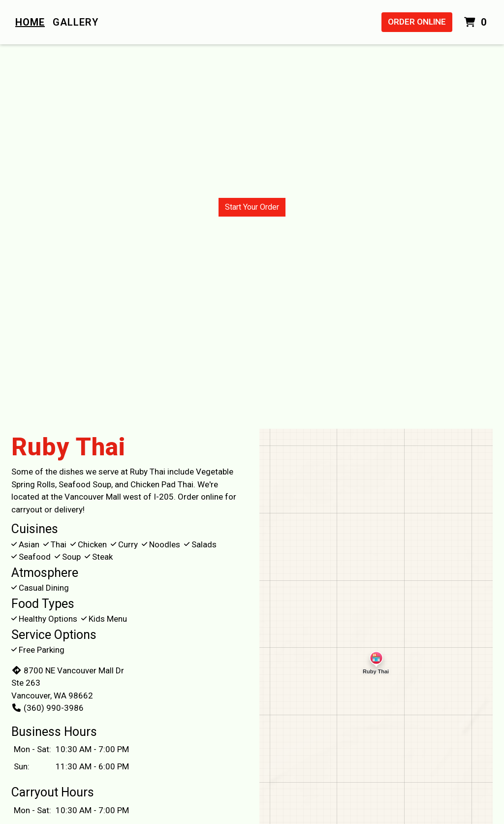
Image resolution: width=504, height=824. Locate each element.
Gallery (76, 22)
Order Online (417, 22)
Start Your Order (252, 207)
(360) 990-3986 (47, 708)
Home (30, 22)
